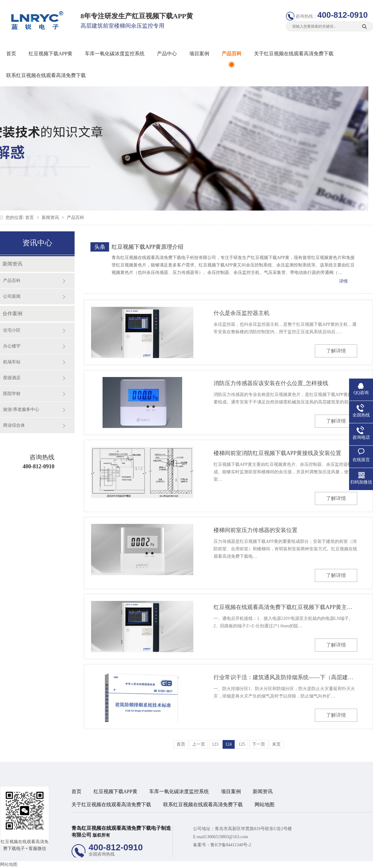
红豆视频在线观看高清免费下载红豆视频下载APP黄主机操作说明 (285, 607)
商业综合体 (14, 425)
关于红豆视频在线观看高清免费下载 (294, 54)
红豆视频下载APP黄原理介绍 (147, 247)
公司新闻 (12, 296)
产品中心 (167, 54)
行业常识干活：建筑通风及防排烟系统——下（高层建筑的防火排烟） (285, 677)
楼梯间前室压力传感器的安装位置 (256, 530)
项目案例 (199, 54)
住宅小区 (12, 330)
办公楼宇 (12, 346)
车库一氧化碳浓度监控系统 (115, 54)
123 (215, 744)
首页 (11, 54)
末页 (276, 744)
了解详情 (336, 351)
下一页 (259, 744)
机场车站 (12, 362)
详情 (343, 281)
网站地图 (265, 804)
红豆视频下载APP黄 (51, 54)
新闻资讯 (51, 218)
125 (242, 744)
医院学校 (12, 394)
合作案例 (12, 314)
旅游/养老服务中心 (21, 409)
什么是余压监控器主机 (242, 313)
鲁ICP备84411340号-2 (231, 845)
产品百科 (232, 54)
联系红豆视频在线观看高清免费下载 (46, 75)
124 (229, 744)
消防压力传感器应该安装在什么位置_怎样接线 (271, 383)
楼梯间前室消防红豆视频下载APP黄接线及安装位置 (277, 453)
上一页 (199, 744)
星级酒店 (12, 378)
